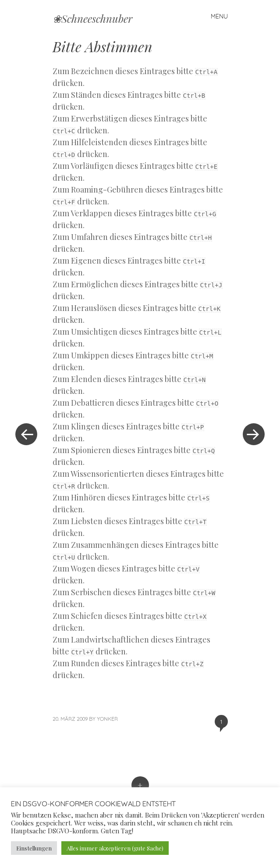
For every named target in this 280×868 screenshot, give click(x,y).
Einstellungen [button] (34, 848)
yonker (107, 719)
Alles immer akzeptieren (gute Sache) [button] (115, 848)
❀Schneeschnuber (92, 18)
